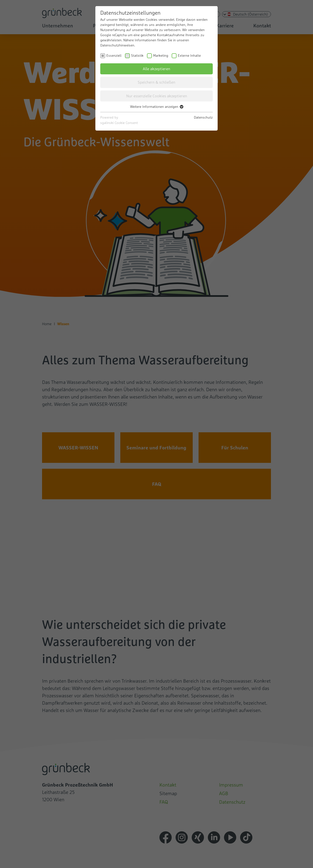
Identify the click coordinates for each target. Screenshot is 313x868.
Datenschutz (203, 117)
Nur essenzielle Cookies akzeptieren (157, 96)
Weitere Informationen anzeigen (156, 107)
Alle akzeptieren (156, 69)
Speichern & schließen (156, 82)
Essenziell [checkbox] (114, 56)
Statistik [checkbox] (137, 56)
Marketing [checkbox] (161, 56)
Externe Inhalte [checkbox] (189, 56)
